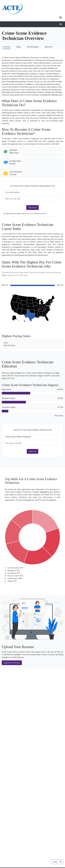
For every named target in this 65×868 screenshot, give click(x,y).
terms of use (29, 213)
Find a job (33, 451)
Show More (59, 416)
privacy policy (41, 213)
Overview (7, 47)
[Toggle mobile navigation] (61, 24)
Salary (19, 47)
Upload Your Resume (12, 663)
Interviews (49, 47)
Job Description (33, 47)
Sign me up (33, 207)
